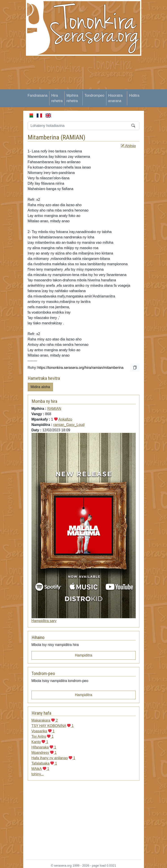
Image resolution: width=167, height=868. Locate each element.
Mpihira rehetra (72, 98)
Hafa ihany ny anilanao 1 (53, 758)
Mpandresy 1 (44, 753)
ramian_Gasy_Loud (69, 425)
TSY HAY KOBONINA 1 (53, 726)
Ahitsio (128, 146)
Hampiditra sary (44, 621)
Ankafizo (65, 419)
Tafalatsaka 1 (44, 763)
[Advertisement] (96, 87)
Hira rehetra (57, 98)
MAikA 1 (40, 769)
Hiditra (134, 95)
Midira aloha (40, 387)
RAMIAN (73, 137)
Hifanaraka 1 (44, 747)
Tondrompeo (94, 95)
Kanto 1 (40, 742)
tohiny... (38, 774)
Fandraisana (38, 95)
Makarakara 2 (45, 720)
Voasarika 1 (43, 731)
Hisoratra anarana (115, 98)
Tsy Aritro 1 (43, 737)
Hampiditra (83, 655)
